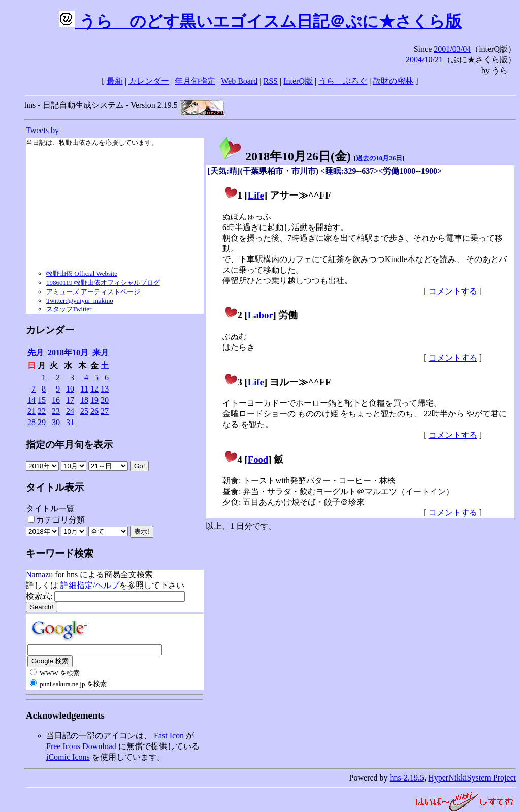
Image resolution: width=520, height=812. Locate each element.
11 (85, 389)
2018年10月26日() (284, 156)
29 (42, 422)
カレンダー (149, 81)
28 (31, 422)
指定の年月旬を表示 (69, 445)
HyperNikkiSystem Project (472, 778)
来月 (101, 353)
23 (56, 411)
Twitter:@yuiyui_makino (80, 300)
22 (42, 411)
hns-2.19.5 (407, 778)
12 (94, 389)
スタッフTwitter (69, 309)
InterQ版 (298, 81)
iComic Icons (68, 757)
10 (70, 389)
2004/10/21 (424, 60)
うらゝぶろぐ (343, 81)
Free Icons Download (81, 746)
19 (94, 400)
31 (70, 422)
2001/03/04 (452, 49)
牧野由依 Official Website (82, 273)
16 (56, 400)
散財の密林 (393, 81)
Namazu (39, 575)
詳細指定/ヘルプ (90, 585)
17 (70, 400)
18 (84, 400)
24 (70, 411)
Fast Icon (169, 736)
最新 (115, 81)
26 (94, 411)
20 (105, 400)
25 (84, 411)
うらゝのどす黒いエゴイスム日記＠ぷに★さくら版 (260, 21)
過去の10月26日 (379, 158)
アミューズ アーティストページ (93, 292)
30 (56, 422)
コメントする (453, 291)
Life (256, 195)
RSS (271, 81)
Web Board (239, 81)
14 (31, 400)
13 (105, 389)
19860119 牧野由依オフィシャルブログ (103, 283)
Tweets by (42, 130)
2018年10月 (68, 353)
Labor (261, 315)
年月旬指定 (195, 81)
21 (31, 411)
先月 (36, 353)
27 (105, 411)
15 (42, 400)
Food (258, 459)
